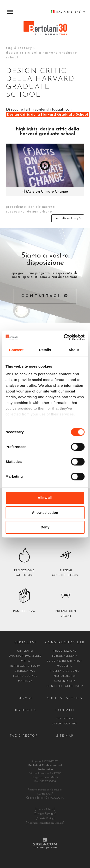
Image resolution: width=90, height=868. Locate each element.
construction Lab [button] (65, 642)
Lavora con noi (65, 724)
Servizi (25, 698)
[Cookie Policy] (45, 818)
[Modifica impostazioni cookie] (45, 823)
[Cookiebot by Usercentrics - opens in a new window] (64, 337)
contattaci (65, 719)
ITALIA (68, 12)
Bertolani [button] (25, 642)
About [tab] (74, 350)
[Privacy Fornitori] (45, 814)
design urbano (40, 212)
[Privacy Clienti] (45, 809)
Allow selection (45, 512)
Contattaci (41, 296)
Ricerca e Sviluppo (65, 671)
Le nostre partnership (65, 686)
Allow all (45, 498)
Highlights (25, 710)
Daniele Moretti (42, 207)
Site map (65, 736)
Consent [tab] (16, 350)
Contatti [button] (65, 710)
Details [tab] (45, 350)
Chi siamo (25, 651)
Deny (45, 527)
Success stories (65, 698)
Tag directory (19, 48)
